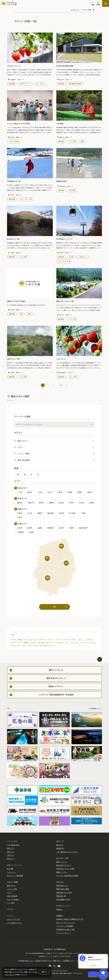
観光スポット (56, 441)
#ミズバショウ (33, 640)
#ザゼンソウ (50, 643)
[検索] (93, 4)
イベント (10, 909)
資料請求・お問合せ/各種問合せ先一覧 (70, 919)
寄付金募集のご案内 (63, 899)
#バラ (25, 640)
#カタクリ (34, 643)
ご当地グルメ (83, 257)
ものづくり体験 (14, 141)
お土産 (71, 257)
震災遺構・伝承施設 (75, 84)
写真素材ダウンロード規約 (65, 869)
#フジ (67, 643)
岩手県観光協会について (26, 961)
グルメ (56, 447)
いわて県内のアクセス (15, 923)
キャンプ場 (72, 141)
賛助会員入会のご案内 (64, 892)
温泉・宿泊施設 (56, 460)
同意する (44, 972)
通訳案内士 (60, 848)
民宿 (82, 141)
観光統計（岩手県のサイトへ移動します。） (48, 961)
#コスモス (90, 640)
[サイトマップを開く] (106, 3)
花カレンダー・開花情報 (15, 876)
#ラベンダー (75, 643)
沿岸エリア (11, 855)
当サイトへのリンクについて (66, 923)
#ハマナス (51, 646)
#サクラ (13, 640)
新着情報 (59, 916)
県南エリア (11, 852)
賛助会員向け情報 (63, 889)
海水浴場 (72, 190)
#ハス (20, 643)
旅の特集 (10, 869)
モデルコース (11, 872)
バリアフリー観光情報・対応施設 (67, 876)
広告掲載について (96, 708)
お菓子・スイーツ (25, 84)
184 (61, 385)
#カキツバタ (38, 646)
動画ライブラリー (62, 872)
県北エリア (11, 859)
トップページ (75, 10)
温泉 (21, 314)
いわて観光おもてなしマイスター (67, 852)
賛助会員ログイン (62, 886)
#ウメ (82, 643)
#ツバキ (67, 640)
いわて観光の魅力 (13, 845)
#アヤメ (13, 646)
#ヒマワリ (43, 640)
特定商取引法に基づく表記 (66, 929)
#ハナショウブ (90, 643)
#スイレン (81, 640)
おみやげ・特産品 (13, 899)
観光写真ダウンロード (64, 865)
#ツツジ (13, 643)
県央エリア (11, 848)
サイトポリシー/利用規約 (65, 926)
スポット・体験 (12, 882)
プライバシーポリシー (64, 933)
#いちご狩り (59, 643)
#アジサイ (59, 640)
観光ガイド (60, 845)
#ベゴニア (51, 640)
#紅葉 (19, 640)
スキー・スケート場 (26, 199)
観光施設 (12, 84)
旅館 (29, 314)
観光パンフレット (62, 862)
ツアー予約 (11, 903)
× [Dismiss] (106, 956)
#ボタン (74, 640)
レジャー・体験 (56, 454)
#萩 (45, 646)
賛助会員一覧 (61, 896)
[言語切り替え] (98, 4)
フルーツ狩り (40, 84)
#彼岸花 (26, 643)
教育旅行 (59, 909)
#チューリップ (27, 646)
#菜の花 (41, 643)
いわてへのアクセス (14, 919)
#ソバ (19, 646)
